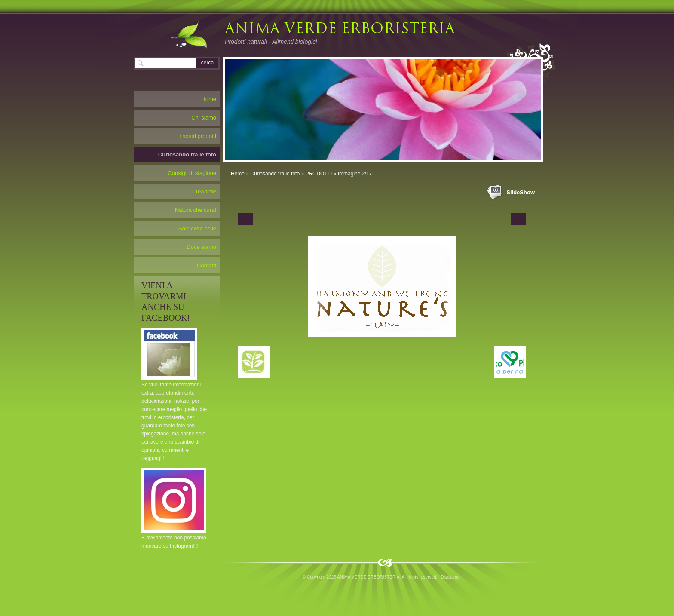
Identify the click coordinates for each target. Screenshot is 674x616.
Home (238, 174)
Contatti (207, 265)
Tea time (206, 192)
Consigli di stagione (192, 173)
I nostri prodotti (198, 136)
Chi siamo (204, 118)
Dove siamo (201, 247)
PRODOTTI (319, 174)
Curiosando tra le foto (275, 174)
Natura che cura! (196, 210)
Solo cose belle (197, 228)
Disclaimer (451, 577)
